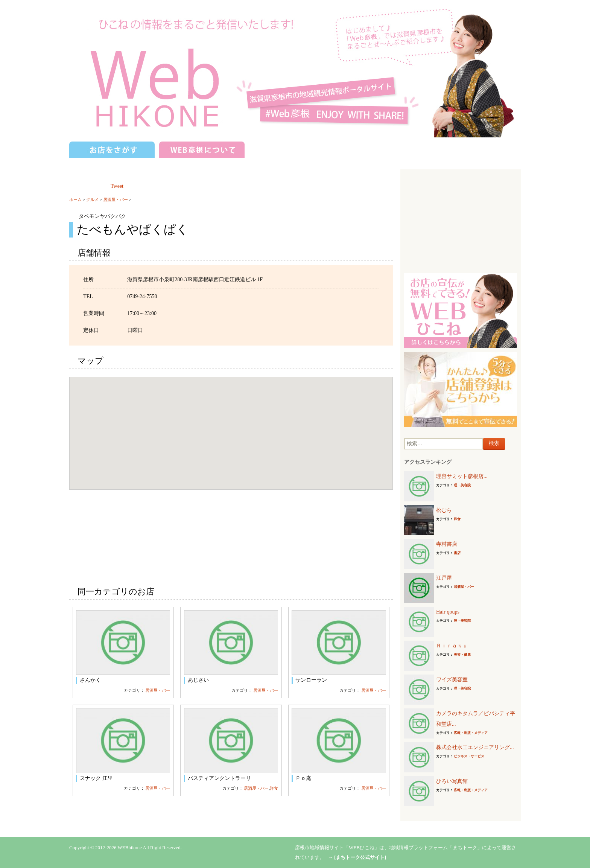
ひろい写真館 (452, 781)
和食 (457, 519)
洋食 (274, 788)
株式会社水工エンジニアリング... (475, 747)
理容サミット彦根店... (462, 476)
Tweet (117, 186)
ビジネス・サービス (469, 756)
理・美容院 (462, 485)
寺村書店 (447, 544)
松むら (444, 510)
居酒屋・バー (116, 199)
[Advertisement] (461, 220)
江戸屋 (444, 578)
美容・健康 (462, 655)
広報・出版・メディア (471, 733)
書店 (457, 553)
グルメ (92, 199)
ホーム (75, 199)
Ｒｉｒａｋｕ (452, 646)
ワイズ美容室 (452, 680)
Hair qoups (448, 612)
